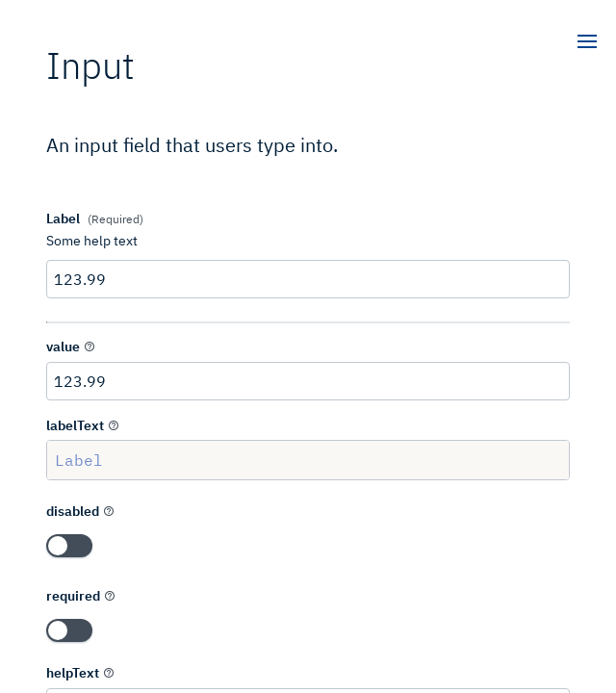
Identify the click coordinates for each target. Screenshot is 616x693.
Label (308, 460)
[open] (587, 43)
